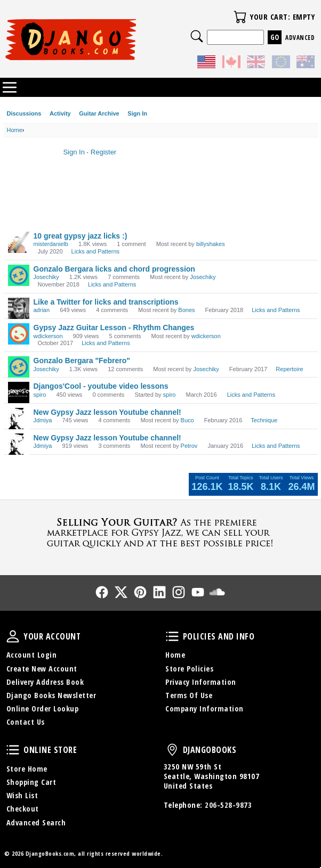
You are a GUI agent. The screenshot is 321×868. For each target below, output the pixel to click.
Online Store (13, 750)
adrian (42, 310)
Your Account (13, 636)
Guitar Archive (99, 113)
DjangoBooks (172, 750)
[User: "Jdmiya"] (19, 419)
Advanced (300, 38)
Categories (10, 87)
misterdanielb (51, 244)
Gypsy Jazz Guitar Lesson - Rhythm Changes (114, 327)
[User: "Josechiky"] (19, 275)
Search (197, 36)
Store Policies (189, 669)
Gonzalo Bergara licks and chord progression (114, 269)
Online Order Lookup (43, 709)
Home (175, 655)
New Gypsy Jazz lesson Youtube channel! (107, 412)
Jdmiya (43, 420)
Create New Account (42, 669)
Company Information (204, 709)
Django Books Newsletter (51, 695)
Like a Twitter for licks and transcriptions (106, 302)
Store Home (27, 769)
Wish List (22, 795)
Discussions (24, 113)
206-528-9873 (228, 805)
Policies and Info (172, 636)
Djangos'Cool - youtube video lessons (101, 386)
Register (103, 152)
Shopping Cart (31, 782)
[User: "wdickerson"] (19, 334)
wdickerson (48, 336)
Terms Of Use (189, 695)
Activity (60, 113)
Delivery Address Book (45, 682)
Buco (187, 420)
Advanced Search (36, 822)
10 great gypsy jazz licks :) (81, 236)
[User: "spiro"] (19, 392)
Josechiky (46, 277)
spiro (40, 395)
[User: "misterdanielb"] (19, 242)
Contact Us (26, 722)
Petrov (189, 446)
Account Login (32, 655)
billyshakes (211, 244)
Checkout (23, 809)
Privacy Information (201, 682)
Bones (186, 310)
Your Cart (240, 17)
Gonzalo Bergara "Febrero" (82, 361)
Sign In (137, 113)
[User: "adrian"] (19, 308)
